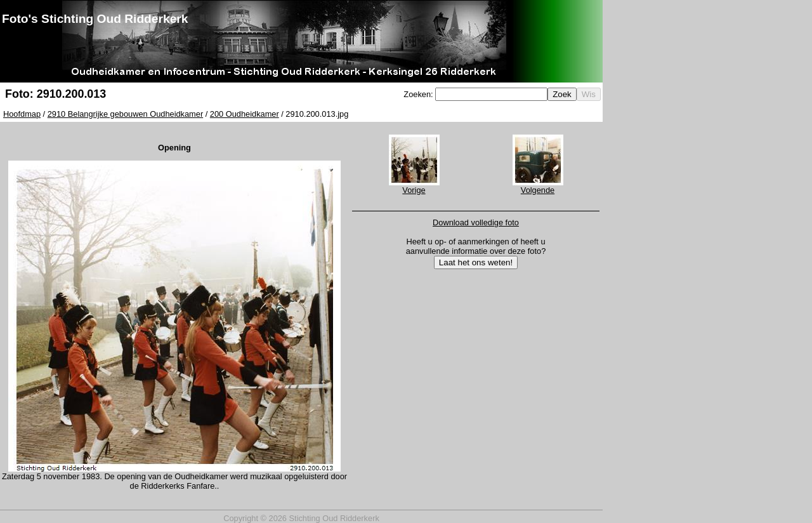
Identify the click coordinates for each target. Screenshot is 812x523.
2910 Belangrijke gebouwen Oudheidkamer (125, 114)
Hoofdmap (22, 114)
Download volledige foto (476, 222)
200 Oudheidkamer (245, 114)
